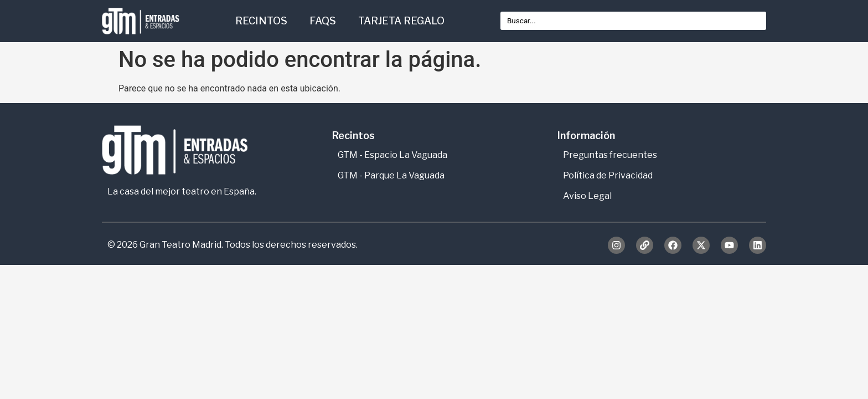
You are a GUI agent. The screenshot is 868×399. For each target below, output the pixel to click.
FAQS (323, 21)
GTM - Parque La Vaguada (391, 175)
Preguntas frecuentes (610, 155)
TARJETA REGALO (401, 21)
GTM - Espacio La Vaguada (392, 155)
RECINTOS (261, 21)
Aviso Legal (587, 196)
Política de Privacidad (608, 175)
